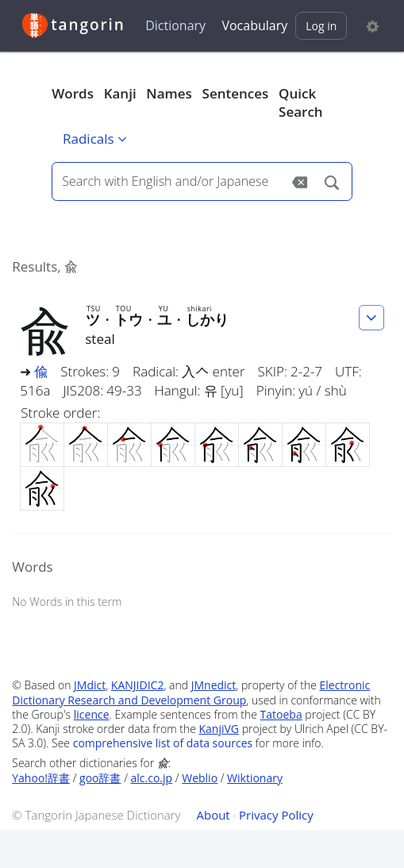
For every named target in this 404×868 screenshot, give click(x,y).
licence (92, 714)
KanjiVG (219, 729)
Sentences (236, 93)
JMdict (90, 685)
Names (169, 93)
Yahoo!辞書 (41, 778)
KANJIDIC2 (138, 685)
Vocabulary (254, 25)
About (213, 815)
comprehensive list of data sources (163, 743)
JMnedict (214, 685)
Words (73, 93)
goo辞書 (100, 778)
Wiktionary (255, 778)
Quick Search (301, 103)
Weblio (200, 778)
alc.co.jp (152, 778)
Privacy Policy (276, 815)
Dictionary (175, 25)
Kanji (120, 93)
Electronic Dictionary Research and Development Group (191, 692)
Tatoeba (281, 714)
